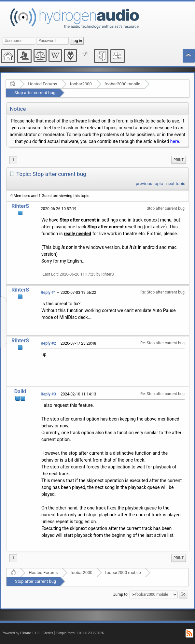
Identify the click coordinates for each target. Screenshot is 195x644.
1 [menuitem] (13, 160)
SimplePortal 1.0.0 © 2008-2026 (80, 633)
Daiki (20, 391)
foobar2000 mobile (122, 84)
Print (179, 160)
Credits (48, 633)
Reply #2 (48, 343)
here (175, 141)
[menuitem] (179, 160)
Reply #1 (48, 293)
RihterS (20, 206)
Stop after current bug (35, 93)
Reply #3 (48, 394)
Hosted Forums (42, 84)
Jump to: (121, 594)
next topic (176, 184)
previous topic (149, 184)
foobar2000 (81, 84)
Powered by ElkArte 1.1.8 (21, 633)
